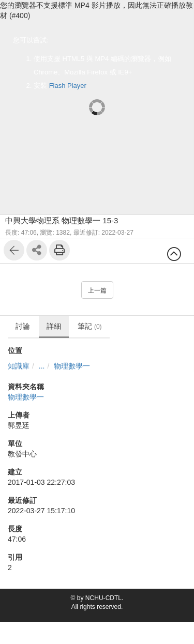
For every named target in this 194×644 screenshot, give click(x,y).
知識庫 (19, 366)
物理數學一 (72, 366)
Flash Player (68, 86)
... (42, 366)
